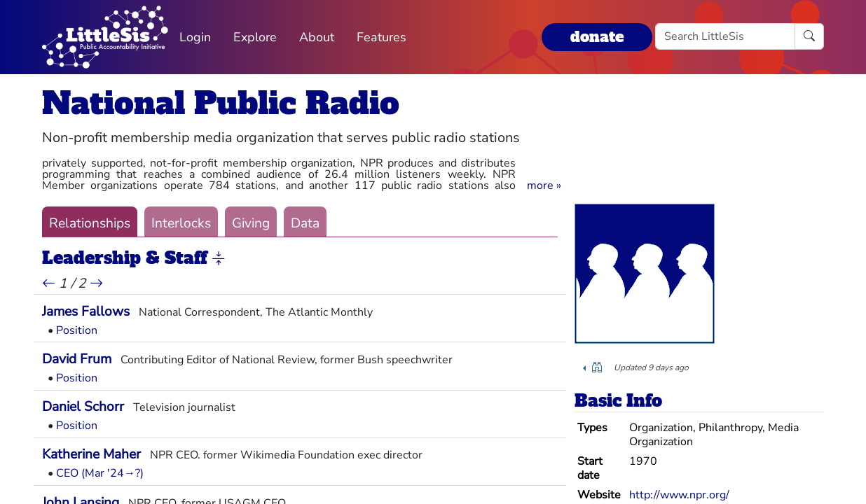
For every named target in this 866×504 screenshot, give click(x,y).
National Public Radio (221, 103)
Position (77, 330)
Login (195, 37)
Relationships (90, 223)
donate (597, 37)
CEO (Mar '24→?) (100, 473)
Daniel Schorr (83, 407)
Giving (251, 223)
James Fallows (86, 311)
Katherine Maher (91, 454)
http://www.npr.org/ (679, 495)
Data (305, 223)
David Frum (77, 359)
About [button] (317, 37)
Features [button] (382, 37)
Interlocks (181, 223)
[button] (544, 185)
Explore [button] (255, 37)
